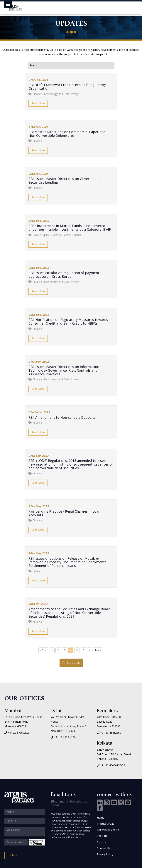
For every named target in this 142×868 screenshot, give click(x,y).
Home (101, 818)
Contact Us (104, 848)
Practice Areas (105, 824)
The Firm (102, 836)
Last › (98, 650)
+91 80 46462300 (111, 733)
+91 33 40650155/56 (113, 765)
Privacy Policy (105, 854)
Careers (102, 842)
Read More (38, 103)
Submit (13, 855)
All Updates (71, 663)
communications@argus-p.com (70, 803)
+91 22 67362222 (18, 733)
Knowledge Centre (108, 830)
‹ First (43, 650)
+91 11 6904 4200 (65, 737)
